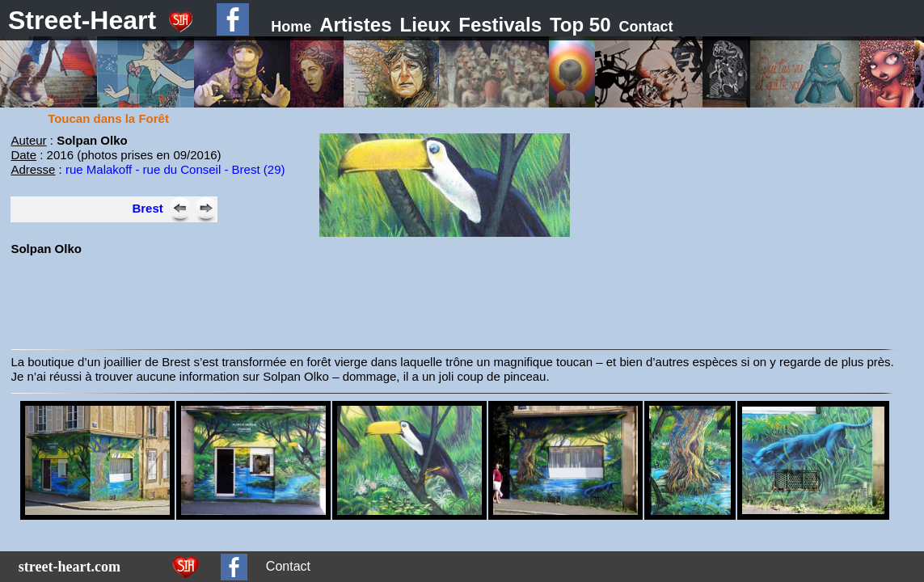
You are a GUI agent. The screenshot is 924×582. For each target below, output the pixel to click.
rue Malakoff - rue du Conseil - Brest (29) (175, 169)
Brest (147, 208)
